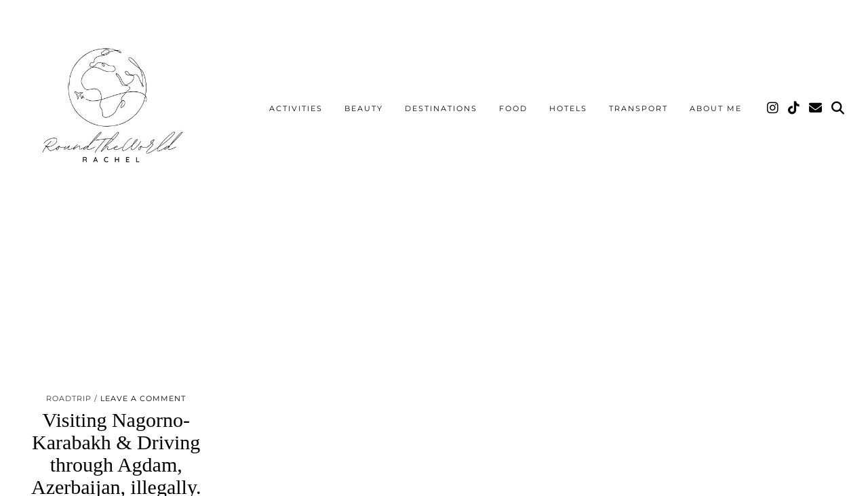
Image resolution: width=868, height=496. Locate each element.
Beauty (364, 108)
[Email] (816, 108)
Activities (296, 108)
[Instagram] (773, 108)
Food (513, 108)
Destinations (441, 108)
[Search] (839, 108)
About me (716, 108)
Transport (638, 108)
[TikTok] (794, 108)
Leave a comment (143, 398)
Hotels (568, 108)
